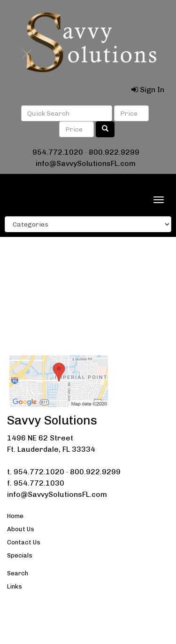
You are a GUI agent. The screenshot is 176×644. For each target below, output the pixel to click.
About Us (21, 529)
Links (15, 586)
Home (15, 516)
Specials (20, 555)
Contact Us (24, 542)
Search (18, 573)
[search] (105, 129)
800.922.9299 (114, 152)
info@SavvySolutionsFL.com (86, 163)
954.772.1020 (58, 152)
